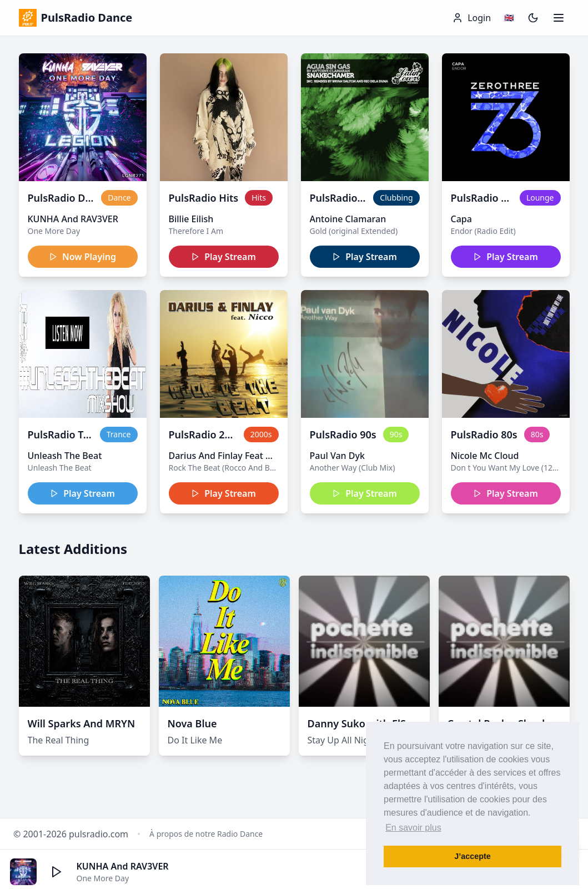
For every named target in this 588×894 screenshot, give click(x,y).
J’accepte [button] (473, 856)
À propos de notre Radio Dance (206, 834)
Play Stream (223, 257)
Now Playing (82, 257)
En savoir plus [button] (413, 828)
